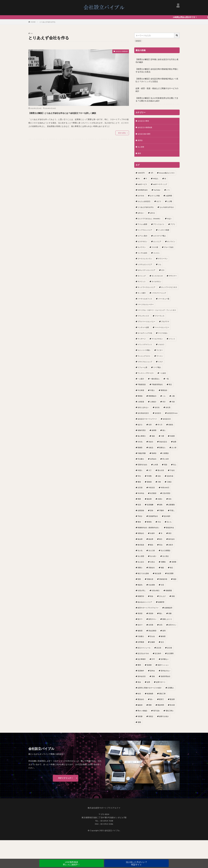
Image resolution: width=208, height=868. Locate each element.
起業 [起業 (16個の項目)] (148, 684)
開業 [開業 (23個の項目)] (150, 707)
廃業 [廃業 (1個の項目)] (139, 501)
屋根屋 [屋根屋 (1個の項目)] (149, 484)
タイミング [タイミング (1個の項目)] (142, 278)
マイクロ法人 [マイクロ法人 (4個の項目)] (163, 335)
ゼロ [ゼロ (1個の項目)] (163, 272)
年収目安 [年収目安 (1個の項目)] (152, 490)
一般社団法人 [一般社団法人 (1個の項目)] (155, 381)
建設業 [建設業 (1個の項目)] (149, 501)
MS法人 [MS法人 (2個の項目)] (156, 181)
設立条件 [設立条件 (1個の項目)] (158, 656)
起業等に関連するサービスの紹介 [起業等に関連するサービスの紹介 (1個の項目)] (150, 690)
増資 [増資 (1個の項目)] (166, 467)
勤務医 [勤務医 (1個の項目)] (140, 450)
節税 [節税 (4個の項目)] (173, 599)
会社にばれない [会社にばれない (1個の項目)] (143, 410)
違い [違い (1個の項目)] (152, 702)
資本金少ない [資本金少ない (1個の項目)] (166, 673)
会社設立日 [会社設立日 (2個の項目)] (167, 421)
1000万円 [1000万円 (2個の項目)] (141, 175)
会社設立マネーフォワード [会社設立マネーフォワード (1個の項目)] (147, 421)
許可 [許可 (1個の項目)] (153, 662)
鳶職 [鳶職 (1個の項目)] (139, 725)
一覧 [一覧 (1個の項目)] (167, 381)
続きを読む (122, 138)
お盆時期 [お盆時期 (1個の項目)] (169, 198)
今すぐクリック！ (66, 780)
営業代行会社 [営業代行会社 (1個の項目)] (142, 467)
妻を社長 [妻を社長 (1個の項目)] (161, 473)
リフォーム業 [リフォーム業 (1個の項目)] (142, 370)
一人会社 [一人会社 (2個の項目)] (163, 375)
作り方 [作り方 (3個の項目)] (160, 427)
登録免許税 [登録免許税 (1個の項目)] (163, 581)
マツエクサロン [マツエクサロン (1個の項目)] (157, 341)
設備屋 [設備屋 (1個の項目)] (152, 644)
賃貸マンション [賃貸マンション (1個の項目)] (163, 667)
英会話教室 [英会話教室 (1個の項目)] (152, 633)
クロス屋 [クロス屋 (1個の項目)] (155, 250)
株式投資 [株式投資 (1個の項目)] (141, 547)
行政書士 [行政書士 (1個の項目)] (141, 639)
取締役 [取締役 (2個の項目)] (154, 456)
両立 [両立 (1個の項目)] (170, 387)
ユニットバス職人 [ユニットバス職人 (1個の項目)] (144, 353)
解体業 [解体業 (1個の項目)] (163, 639)
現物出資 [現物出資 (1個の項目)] (150, 581)
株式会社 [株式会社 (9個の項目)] (172, 541)
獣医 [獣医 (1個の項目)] (139, 581)
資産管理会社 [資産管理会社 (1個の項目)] (166, 679)
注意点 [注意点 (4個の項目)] (152, 564)
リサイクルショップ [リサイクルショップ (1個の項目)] (145, 364)
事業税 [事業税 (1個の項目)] (140, 398)
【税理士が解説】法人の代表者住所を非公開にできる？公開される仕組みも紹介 (157, 99)
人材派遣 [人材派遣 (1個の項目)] (141, 404)
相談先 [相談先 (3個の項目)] (140, 587)
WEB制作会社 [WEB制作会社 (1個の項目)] (143, 192)
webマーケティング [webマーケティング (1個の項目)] (160, 187)
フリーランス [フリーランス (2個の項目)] (160, 318)
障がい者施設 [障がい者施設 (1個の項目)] (142, 713)
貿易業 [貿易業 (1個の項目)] (149, 667)
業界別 (140, 142)
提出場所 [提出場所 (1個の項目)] (167, 519)
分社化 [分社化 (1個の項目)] (140, 444)
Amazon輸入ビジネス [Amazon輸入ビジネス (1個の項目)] (167, 175)
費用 (140, 156)
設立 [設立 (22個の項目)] (162, 644)
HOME (33, 22)
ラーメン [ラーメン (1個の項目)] (160, 358)
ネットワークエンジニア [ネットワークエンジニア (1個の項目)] (146, 290)
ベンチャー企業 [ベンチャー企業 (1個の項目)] (143, 330)
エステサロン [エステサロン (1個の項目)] (142, 244)
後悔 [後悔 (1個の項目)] (161, 507)
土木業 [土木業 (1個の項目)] (156, 467)
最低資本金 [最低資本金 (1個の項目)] (170, 530)
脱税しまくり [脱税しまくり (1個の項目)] (167, 621)
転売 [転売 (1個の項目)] (139, 696)
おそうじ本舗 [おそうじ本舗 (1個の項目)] (155, 198)
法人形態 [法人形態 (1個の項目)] (141, 559)
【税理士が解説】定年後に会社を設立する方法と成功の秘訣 (157, 61)
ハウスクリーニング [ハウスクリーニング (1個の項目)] (159, 295)
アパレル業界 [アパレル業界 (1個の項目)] (142, 227)
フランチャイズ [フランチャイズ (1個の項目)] (143, 318)
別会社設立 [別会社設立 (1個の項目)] (163, 444)
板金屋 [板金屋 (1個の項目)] (140, 541)
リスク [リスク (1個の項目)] (160, 364)
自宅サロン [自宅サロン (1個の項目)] (172, 627)
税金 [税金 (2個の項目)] (152, 599)
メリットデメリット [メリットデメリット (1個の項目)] (145, 347)
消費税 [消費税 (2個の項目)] (163, 564)
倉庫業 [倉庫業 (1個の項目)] (154, 433)
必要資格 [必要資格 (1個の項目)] (141, 513)
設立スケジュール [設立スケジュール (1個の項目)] (144, 650)
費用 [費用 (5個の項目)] (139, 667)
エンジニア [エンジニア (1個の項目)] (157, 244)
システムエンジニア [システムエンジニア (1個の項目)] (145, 267)
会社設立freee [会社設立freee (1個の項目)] (172, 415)
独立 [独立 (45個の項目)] (172, 570)
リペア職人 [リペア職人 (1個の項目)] (157, 370)
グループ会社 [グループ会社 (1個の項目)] (169, 250)
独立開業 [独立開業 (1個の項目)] (170, 576)
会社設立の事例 (144, 121)
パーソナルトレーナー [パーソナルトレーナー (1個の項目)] (146, 307)
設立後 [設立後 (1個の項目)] (170, 650)
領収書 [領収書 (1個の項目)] (140, 719)
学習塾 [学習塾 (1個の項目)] (149, 478)
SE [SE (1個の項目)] (165, 181)
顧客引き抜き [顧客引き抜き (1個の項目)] (164, 719)
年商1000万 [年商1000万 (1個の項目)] (165, 490)
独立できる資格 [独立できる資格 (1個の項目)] (143, 576)
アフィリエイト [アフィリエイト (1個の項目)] (159, 227)
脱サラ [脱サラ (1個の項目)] (140, 621)
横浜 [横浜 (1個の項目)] (152, 547)
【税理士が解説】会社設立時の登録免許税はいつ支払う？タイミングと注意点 (157, 80)
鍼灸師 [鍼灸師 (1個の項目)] (140, 707)
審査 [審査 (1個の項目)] (139, 484)
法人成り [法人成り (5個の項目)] (153, 559)
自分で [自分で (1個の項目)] (140, 627)
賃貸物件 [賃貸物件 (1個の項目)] (141, 673)
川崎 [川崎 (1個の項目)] (159, 484)
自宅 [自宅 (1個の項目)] (161, 627)
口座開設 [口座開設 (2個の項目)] (166, 456)
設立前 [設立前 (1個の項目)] (159, 650)
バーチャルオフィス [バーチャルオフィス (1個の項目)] (145, 301)
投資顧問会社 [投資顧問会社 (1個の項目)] (153, 519)
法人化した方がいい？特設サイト (136, 863)
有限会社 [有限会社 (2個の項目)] (141, 536)
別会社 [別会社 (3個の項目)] (151, 444)
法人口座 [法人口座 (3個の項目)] (152, 553)
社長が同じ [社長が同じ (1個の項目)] (142, 593)
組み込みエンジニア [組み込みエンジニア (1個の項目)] (145, 604)
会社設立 (138, 41)
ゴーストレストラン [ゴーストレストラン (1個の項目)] (145, 261)
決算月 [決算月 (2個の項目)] (171, 547)
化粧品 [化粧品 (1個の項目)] (151, 450)
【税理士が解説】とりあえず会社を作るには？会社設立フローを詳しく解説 (79, 115)
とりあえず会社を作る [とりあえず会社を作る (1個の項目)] (146, 210)
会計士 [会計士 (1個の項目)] (140, 427)
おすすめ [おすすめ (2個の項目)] (141, 198)
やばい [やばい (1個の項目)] (169, 221)
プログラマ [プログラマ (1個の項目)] (165, 324)
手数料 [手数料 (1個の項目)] (162, 513)
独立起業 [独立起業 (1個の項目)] (158, 576)
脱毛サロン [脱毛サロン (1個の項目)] (152, 621)
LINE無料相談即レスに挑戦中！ (71, 863)
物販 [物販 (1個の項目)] (162, 570)
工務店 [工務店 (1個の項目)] (169, 484)
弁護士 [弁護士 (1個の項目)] (160, 501)
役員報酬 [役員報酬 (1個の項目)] (150, 507)
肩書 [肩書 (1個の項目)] (170, 616)
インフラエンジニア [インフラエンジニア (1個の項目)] (145, 232)
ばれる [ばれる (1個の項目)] (152, 215)
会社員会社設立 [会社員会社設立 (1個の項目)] (143, 415)
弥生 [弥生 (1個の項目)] (170, 501)
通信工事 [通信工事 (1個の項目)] (162, 696)
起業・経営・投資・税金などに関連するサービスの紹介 (157, 90)
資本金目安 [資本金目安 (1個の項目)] (142, 679)
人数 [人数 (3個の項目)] (173, 398)
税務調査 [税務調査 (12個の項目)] (169, 593)
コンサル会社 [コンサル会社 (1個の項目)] (142, 255)
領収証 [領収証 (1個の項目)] (151, 719)
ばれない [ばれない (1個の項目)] (141, 215)
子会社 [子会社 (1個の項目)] (172, 473)
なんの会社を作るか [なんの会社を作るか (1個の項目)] (167, 210)
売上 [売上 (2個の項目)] (175, 467)
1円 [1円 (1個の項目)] (152, 175)
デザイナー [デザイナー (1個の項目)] (173, 278)
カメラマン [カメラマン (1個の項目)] (142, 250)
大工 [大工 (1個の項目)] (150, 473)
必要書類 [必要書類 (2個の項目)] (172, 507)
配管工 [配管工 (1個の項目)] (162, 702)
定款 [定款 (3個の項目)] (159, 478)
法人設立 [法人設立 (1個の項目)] (141, 564)
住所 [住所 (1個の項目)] (150, 427)
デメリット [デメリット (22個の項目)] (142, 284)
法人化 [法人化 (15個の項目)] (140, 553)
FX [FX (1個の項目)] (139, 181)
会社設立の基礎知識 (119, 52)
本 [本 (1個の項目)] (162, 536)
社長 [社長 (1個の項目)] (162, 587)
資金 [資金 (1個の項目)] (139, 684)
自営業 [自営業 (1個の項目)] (151, 627)
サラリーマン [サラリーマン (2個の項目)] (163, 261)
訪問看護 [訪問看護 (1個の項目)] (141, 644)
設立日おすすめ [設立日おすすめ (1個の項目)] (143, 656)
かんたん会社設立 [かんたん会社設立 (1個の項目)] (144, 204)
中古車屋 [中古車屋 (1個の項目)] (141, 393)
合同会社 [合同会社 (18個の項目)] (153, 461)
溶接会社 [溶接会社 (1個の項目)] (152, 570)
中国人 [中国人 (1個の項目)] (152, 393)
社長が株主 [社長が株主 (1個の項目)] (156, 593)
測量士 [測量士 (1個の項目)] (140, 570)
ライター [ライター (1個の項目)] (160, 353)
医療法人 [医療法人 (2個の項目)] (162, 450)
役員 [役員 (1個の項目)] (139, 507)
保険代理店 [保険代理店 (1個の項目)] (142, 433)
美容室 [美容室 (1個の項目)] (140, 616)
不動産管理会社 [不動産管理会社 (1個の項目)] (157, 387)
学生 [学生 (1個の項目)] (139, 478)
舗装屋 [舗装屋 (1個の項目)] (140, 633)
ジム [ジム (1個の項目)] (160, 267)
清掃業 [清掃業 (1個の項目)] (174, 564)
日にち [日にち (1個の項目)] (169, 524)
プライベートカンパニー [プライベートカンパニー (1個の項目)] (146, 324)
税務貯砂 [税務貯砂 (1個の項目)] (141, 599)
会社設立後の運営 (145, 135)
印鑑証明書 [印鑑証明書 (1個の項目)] (142, 456)
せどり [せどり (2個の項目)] (159, 204)
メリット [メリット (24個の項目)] (172, 341)
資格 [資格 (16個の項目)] (153, 679)
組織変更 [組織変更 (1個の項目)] (161, 604)
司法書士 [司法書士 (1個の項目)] (141, 461)
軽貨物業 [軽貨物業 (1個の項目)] (150, 696)
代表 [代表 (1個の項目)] (173, 404)
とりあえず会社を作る (47, 22)
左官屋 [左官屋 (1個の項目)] (140, 490)
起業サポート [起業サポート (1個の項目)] (161, 684)
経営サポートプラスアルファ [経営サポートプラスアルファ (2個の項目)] (148, 610)
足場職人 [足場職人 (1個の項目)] (171, 690)
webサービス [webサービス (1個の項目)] (142, 187)
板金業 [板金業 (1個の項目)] (151, 541)
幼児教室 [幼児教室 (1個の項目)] (153, 496)
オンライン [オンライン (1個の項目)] (171, 244)
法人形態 (141, 149)
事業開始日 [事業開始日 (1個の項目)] (152, 398)
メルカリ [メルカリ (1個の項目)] (161, 347)
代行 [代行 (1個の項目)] (164, 404)
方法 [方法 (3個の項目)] (159, 524)
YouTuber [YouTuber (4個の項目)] (157, 192)
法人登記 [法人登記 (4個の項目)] (166, 559)
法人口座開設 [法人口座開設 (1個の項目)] (166, 553)
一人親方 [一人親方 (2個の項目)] (141, 381)
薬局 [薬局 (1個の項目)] (164, 633)
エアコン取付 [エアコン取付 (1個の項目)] (142, 238)
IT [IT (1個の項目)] (146, 181)
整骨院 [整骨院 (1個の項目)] (149, 524)
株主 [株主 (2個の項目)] (161, 541)
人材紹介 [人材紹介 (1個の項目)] (153, 404)
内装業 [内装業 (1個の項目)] (172, 438)
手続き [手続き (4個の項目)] (140, 519)
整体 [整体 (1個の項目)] (139, 524)
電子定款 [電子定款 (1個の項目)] (156, 713)
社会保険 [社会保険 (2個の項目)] (152, 587)
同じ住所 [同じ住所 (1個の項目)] (166, 461)
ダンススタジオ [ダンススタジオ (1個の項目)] (157, 278)
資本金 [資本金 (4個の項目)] (152, 673)
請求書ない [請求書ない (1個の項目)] (165, 662)
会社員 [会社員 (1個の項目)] (168, 410)
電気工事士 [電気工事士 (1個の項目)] (170, 713)
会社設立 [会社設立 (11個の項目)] (158, 415)
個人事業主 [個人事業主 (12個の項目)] (142, 438)
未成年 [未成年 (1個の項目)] (152, 536)
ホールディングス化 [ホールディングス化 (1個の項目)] (145, 335)
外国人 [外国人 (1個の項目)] (140, 473)
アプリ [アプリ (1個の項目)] (173, 227)
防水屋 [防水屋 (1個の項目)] (172, 707)
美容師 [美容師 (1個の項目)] (151, 616)
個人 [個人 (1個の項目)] (164, 433)
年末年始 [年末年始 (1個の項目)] (141, 496)
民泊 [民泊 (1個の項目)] (161, 547)
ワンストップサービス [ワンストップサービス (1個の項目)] (146, 375)
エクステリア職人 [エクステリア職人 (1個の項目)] (160, 238)
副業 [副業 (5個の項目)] (175, 444)
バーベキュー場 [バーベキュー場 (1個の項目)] (164, 301)
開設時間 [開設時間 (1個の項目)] (161, 707)
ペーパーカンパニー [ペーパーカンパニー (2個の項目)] (162, 330)
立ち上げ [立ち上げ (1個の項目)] (162, 599)
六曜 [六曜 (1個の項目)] (162, 438)
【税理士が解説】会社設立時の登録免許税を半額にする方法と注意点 (157, 70)
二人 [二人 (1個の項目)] (164, 398)
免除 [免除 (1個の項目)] (153, 438)
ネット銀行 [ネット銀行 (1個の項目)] (142, 295)
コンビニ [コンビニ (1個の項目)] (156, 255)
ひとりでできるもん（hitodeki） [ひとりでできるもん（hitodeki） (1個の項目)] (149, 221)
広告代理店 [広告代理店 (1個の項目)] (166, 496)
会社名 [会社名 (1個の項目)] (157, 410)
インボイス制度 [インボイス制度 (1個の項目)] (164, 232)
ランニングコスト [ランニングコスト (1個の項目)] (144, 358)
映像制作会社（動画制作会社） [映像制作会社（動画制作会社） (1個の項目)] (149, 530)
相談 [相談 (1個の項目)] (175, 581)
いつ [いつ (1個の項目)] (168, 192)
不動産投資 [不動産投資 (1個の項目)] (142, 387)
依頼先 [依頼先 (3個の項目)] (171, 427)
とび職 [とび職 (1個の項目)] (170, 204)
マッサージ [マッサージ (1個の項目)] (142, 341)
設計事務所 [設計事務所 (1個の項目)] (142, 662)
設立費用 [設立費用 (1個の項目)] (170, 656)
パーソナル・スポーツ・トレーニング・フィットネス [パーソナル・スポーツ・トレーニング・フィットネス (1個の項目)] (157, 312)
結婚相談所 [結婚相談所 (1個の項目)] (168, 610)
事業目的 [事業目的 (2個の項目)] (164, 393)
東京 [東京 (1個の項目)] (170, 536)
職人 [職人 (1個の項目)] (161, 616)
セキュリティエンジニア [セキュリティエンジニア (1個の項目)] (146, 272)
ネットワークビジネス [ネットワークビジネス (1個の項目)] (169, 290)
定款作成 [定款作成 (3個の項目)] (170, 478)
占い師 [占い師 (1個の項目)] (174, 450)
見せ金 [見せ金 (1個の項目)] (152, 639)
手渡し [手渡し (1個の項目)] (172, 513)
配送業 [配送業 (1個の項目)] (172, 702)
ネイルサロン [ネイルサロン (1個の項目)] (156, 284)
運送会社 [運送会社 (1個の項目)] (141, 702)
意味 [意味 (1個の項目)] (152, 513)
